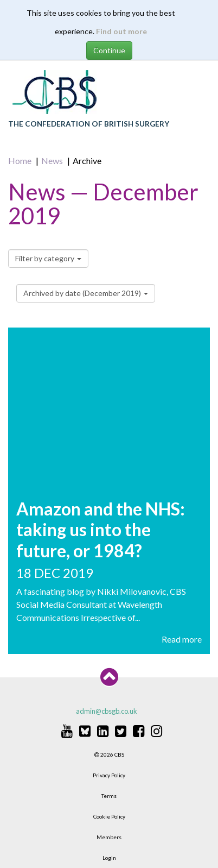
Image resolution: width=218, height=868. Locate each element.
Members (109, 837)
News (52, 161)
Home (20, 161)
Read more (182, 639)
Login (109, 858)
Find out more (121, 31)
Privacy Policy (109, 775)
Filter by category (48, 258)
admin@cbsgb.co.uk (107, 711)
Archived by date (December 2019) (86, 293)
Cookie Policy (109, 816)
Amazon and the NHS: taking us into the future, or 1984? (101, 530)
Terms (109, 796)
